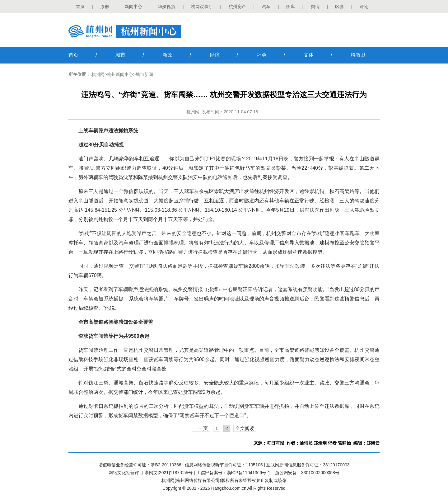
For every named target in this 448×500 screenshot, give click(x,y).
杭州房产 (237, 7)
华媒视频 (166, 7)
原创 (105, 7)
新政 (167, 55)
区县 (339, 7)
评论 (364, 7)
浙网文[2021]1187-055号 (169, 473)
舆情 (315, 7)
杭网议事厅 (202, 7)
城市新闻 (144, 74)
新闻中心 (133, 7)
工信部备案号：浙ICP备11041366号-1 (233, 473)
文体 (309, 55)
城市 (120, 55)
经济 (215, 55)
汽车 (266, 7)
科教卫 (358, 55)
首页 (80, 7)
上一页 (201, 428)
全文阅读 (245, 428)
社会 (262, 55)
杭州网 (98, 74)
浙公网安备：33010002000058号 (307, 473)
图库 (291, 7)
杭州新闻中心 (120, 74)
